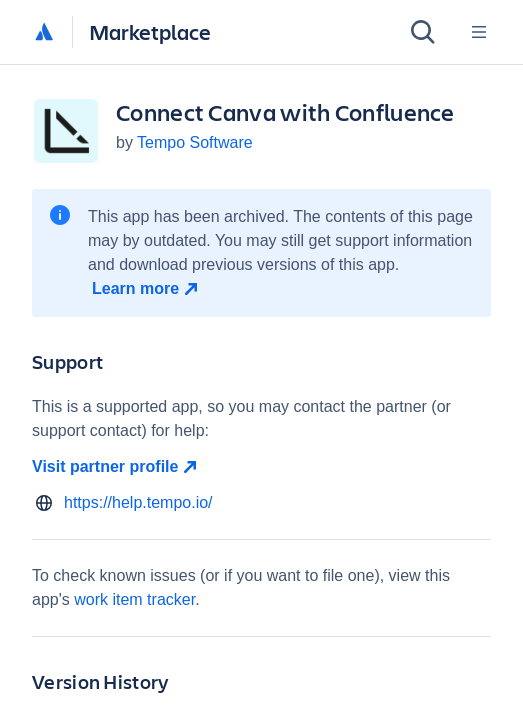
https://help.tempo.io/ (138, 502)
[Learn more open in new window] (147, 289)
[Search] (423, 32)
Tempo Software (195, 142)
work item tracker (134, 599)
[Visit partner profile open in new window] (261, 467)
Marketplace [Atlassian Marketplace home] (150, 31)
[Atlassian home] (44, 33)
